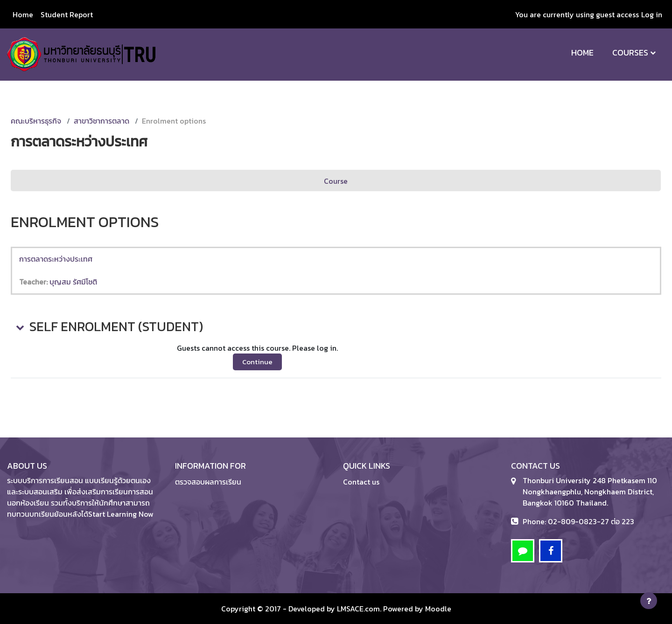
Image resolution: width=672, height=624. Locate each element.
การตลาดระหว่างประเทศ (56, 259)
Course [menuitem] (336, 181)
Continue (257, 362)
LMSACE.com (358, 609)
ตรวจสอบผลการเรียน (208, 482)
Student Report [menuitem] (67, 14)
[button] (19, 327)
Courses (630, 52)
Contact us (361, 482)
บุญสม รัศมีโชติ (73, 282)
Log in (652, 14)
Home (582, 52)
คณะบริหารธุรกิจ (36, 121)
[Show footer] (649, 601)
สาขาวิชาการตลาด (101, 121)
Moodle (438, 609)
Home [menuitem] (23, 14)
